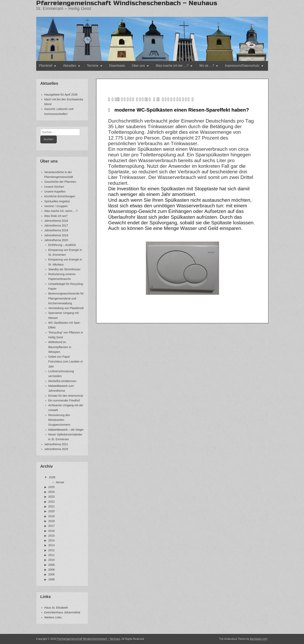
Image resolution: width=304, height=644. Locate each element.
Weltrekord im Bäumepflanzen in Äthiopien (60, 347)
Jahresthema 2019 (56, 235)
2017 (52, 526)
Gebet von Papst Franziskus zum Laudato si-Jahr (66, 362)
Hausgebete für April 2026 (61, 95)
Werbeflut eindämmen (62, 381)
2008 (52, 565)
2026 (52, 477)
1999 (52, 579)
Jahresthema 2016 (56, 221)
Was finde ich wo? (56, 216)
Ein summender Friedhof (64, 400)
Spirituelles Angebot (57, 201)
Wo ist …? (207, 66)
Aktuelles (70, 66)
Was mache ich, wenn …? (61, 211)
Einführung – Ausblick (62, 245)
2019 (52, 516)
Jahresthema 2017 (56, 226)
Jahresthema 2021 (56, 444)
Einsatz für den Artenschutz (66, 396)
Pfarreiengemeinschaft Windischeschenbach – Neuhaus (89, 639)
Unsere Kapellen (55, 192)
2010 (52, 560)
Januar (60, 482)
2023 (52, 497)
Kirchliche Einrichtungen (60, 196)
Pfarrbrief (46, 66)
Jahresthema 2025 (56, 449)
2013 (52, 545)
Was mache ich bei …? (172, 66)
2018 (52, 521)
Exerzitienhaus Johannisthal (62, 612)
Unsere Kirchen (54, 187)
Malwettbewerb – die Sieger (66, 430)
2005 (52, 574)
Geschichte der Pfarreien (60, 182)
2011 (52, 555)
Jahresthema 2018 (56, 230)
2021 (52, 506)
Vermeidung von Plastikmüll (66, 308)
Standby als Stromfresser (65, 269)
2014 (52, 540)
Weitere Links (53, 617)
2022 (52, 502)
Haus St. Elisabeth (56, 608)
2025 (52, 487)
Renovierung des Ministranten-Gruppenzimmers (59, 420)
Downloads (117, 66)
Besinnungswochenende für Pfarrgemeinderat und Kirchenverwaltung (66, 298)
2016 (52, 531)
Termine (93, 66)
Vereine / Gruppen (56, 206)
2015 (52, 536)
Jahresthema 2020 (56, 240)
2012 (52, 550)
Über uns (138, 66)
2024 (52, 492)
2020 (52, 511)
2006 (52, 570)
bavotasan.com (259, 639)
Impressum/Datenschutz (242, 66)
